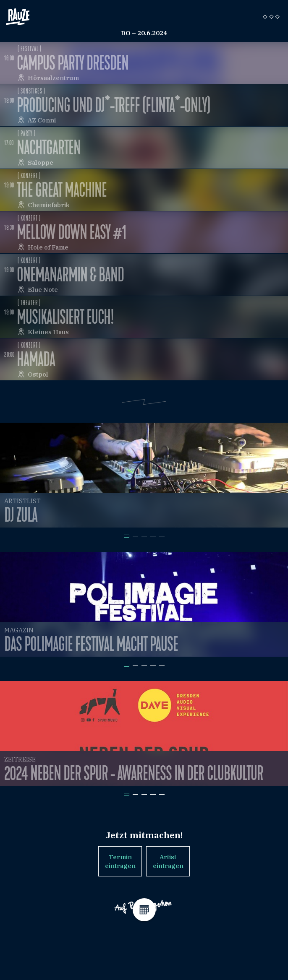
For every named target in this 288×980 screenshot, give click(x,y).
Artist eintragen (168, 861)
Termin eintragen (120, 861)
